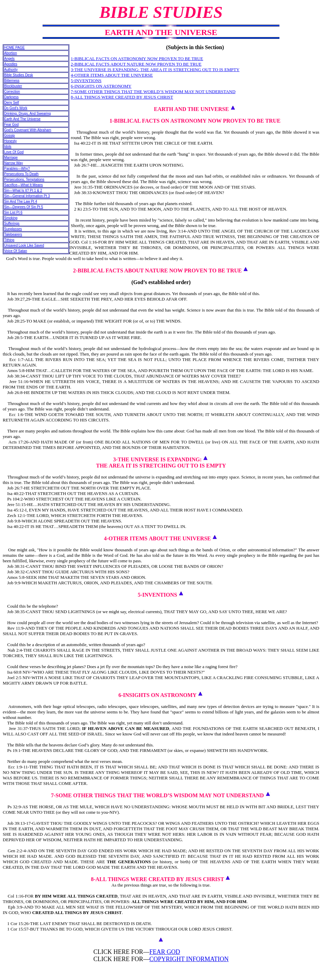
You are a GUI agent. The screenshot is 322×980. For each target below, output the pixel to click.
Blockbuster (13, 86)
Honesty (10, 141)
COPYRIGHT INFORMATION (189, 959)
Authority (11, 70)
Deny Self (11, 103)
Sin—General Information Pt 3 (27, 196)
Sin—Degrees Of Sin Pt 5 (24, 207)
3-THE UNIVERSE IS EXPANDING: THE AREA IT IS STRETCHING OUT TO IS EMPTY (155, 70)
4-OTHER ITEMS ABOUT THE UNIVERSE (112, 75)
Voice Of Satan (16, 251)
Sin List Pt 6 (13, 212)
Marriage (11, 157)
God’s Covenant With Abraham (28, 130)
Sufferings (12, 223)
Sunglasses (13, 229)
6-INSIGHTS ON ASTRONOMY (101, 86)
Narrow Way (14, 163)
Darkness (11, 97)
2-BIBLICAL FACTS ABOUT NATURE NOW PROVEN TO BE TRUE (136, 64)
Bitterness (12, 81)
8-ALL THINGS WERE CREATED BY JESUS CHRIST (122, 97)
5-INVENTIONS (86, 81)
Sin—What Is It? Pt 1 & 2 (23, 190)
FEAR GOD (165, 952)
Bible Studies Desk (19, 75)
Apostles (11, 64)
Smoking (11, 218)
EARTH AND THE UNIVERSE (191, 109)
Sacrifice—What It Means (24, 185)
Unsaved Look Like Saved (24, 245)
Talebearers (13, 234)
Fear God (11, 125)
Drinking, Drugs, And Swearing (27, 114)
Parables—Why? (17, 168)
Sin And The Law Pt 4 (21, 201)
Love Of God (14, 152)
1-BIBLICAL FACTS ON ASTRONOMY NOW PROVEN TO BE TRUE (137, 59)
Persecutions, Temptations (24, 179)
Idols (8, 147)
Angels (9, 59)
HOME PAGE (14, 48)
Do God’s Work (16, 108)
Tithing (9, 240)
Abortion (10, 53)
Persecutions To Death (21, 174)
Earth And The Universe (22, 119)
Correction (12, 92)
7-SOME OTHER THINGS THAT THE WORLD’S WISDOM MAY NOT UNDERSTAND (153, 92)
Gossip (9, 136)
